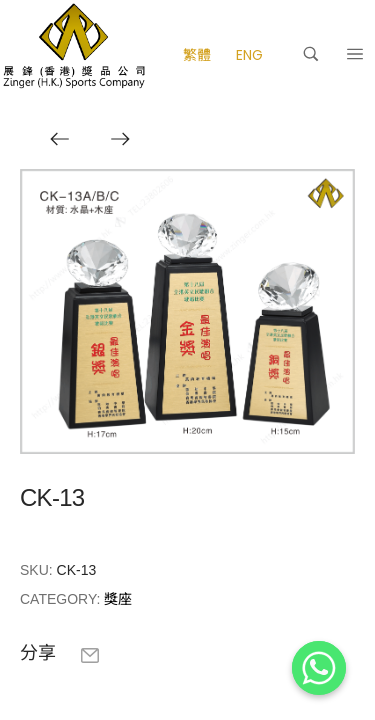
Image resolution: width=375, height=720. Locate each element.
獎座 (118, 599)
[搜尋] (311, 54)
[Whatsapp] (319, 668)
